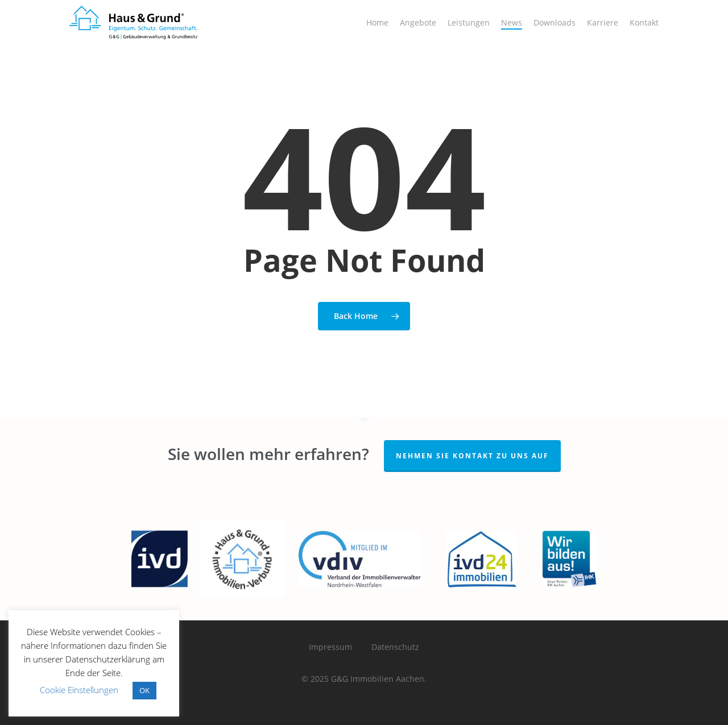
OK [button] (144, 690)
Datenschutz (395, 647)
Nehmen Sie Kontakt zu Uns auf (472, 456)
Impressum (330, 647)
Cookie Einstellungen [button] (79, 690)
